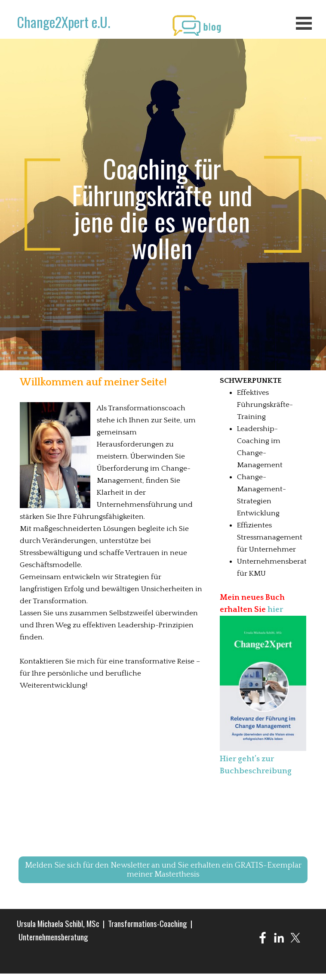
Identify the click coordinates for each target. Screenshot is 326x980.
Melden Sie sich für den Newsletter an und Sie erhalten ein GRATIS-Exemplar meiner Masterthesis (163, 870)
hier (275, 609)
